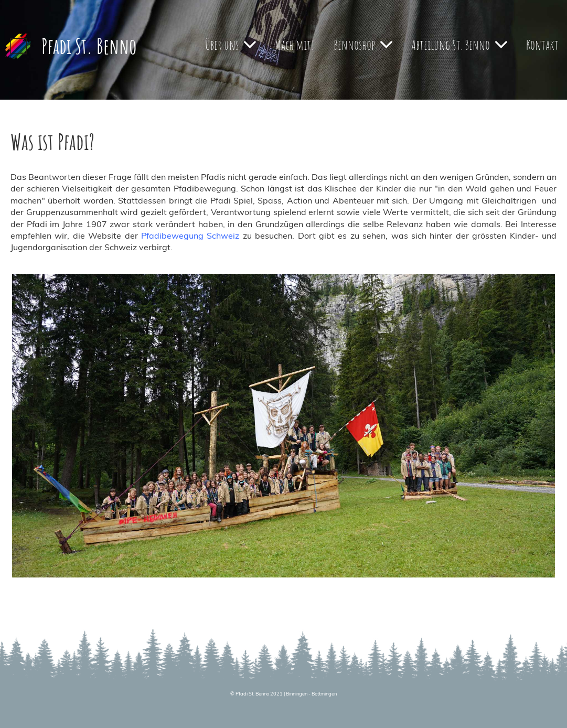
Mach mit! (295, 45)
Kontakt (542, 45)
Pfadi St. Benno (89, 46)
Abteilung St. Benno (459, 45)
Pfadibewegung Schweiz (190, 235)
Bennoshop (363, 45)
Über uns (231, 45)
